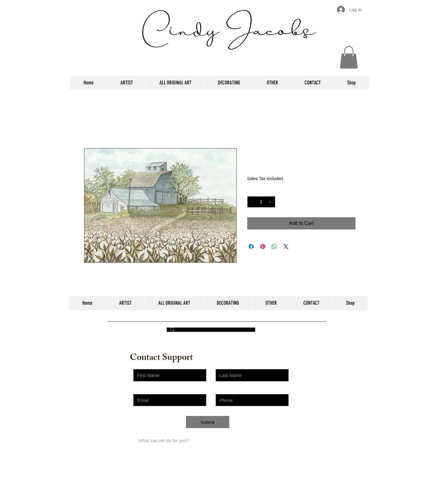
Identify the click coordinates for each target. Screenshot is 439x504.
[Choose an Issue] (170, 425)
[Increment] (271, 202)
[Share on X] (286, 247)
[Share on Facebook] (251, 247)
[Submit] (208, 422)
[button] (349, 57)
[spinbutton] (261, 202)
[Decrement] (252, 202)
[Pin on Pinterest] (263, 247)
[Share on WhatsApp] (274, 247)
